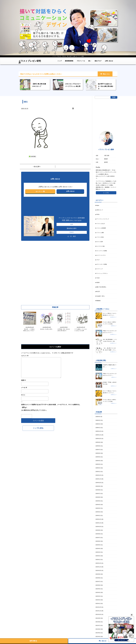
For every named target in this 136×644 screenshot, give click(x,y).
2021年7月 (98, 625)
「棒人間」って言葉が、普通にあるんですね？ (29, 330)
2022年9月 (98, 574)
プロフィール (81, 61)
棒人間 (98, 292)
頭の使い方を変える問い (46, 329)
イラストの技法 (100, 237)
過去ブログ (98, 61)
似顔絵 (98, 282)
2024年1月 (98, 516)
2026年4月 (98, 417)
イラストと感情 (100, 233)
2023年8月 (98, 534)
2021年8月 (98, 622)
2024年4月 (98, 505)
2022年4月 (98, 592)
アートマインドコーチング (103, 219)
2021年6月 (98, 629)
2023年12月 (98, 519)
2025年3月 (98, 464)
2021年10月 (98, 614)
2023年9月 (98, 530)
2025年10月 (98, 439)
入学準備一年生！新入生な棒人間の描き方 (64, 330)
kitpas (98, 205)
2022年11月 (98, 567)
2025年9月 (98, 442)
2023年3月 (98, 552)
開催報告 (99, 301)
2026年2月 (98, 424)
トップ (60, 61)
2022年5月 (98, 589)
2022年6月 (98, 585)
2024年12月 (98, 475)
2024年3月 (98, 508)
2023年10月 (98, 527)
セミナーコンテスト (101, 255)
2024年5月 (98, 501)
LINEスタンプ (100, 210)
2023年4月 (98, 549)
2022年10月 (98, 571)
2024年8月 (98, 490)
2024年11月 (98, 479)
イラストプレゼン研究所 (30, 61)
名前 (23, 380)
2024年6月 (98, 497)
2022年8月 (98, 578)
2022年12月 (98, 563)
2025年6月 (98, 453)
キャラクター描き (101, 246)
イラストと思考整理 (101, 228)
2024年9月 (98, 486)
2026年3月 (98, 420)
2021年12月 (98, 607)
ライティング (100, 269)
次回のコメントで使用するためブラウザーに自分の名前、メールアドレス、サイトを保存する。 (51, 405)
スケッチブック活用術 (102, 251)
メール (24, 388)
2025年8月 (98, 446)
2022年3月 (98, 596)
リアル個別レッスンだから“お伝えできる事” (81, 330)
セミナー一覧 (40, 191)
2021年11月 (98, 611)
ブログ (98, 260)
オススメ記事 (100, 242)
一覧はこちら (105, 74)
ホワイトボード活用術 (102, 264)
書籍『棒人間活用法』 (102, 287)
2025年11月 (98, 435)
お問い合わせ (109, 61)
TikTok (98, 214)
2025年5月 (98, 457)
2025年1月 (98, 472)
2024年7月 (98, 494)
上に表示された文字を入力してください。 (34, 410)
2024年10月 (98, 483)
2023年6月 (98, 541)
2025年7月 (98, 450)
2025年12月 (98, 431)
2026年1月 (98, 428)
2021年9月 (98, 618)
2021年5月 (98, 633)
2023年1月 (98, 560)
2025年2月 (98, 468)
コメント (25, 356)
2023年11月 (98, 523)
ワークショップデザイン (102, 273)
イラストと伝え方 (101, 224)
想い (90, 61)
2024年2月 (98, 512)
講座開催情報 (69, 61)
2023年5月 (98, 545)
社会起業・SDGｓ (101, 296)
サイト (23, 395)
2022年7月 (98, 582)
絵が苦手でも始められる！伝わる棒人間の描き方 (106, 86)
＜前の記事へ (37, 167)
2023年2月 (98, 556)
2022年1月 (98, 604)
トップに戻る (38, 428)
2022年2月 (98, 600)
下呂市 (98, 278)
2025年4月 (98, 461)
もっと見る (106, 193)
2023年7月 (98, 538)
